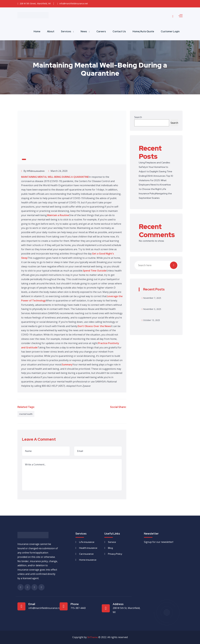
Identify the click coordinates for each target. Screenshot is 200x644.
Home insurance (88, 560)
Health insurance (88, 548)
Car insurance (86, 554)
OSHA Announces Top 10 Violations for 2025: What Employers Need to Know (156, 180)
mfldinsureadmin (36, 171)
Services (66, 31)
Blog (110, 548)
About (51, 31)
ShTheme (93, 637)
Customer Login (170, 31)
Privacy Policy (115, 554)
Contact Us (119, 31)
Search (138, 117)
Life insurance (87, 542)
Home (37, 31)
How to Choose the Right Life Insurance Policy (155, 189)
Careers (101, 31)
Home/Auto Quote (143, 31)
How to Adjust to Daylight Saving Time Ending (155, 171)
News (84, 31)
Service (112, 542)
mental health (26, 414)
